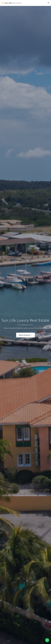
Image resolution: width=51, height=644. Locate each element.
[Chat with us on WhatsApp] (47, 640)
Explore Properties (25, 335)
